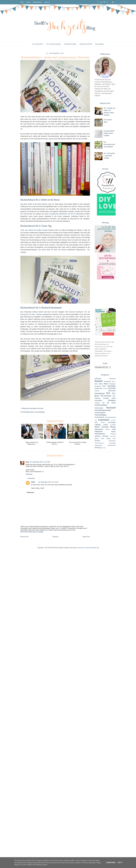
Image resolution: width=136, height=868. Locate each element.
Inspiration (104, 420)
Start (22, 2)
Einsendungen (37, 2)
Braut (106, 384)
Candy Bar (98, 388)
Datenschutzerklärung (61, 530)
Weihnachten (112, 445)
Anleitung (98, 379)
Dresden (106, 398)
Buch (28, 408)
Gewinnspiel (99, 408)
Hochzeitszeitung (110, 417)
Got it (120, 863)
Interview (113, 420)
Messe (113, 427)
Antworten (29, 474)
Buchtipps (33, 408)
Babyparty (113, 379)
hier (54, 221)
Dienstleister (86, 44)
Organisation (99, 429)
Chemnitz (112, 388)
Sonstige (105, 436)
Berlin (96, 384)
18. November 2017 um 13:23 (48, 482)
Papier (113, 432)
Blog (24, 408)
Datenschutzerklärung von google (32, 532)
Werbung (98, 448)
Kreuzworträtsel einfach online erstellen (109, 133)
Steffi (33, 482)
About (28, 2)
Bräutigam (112, 384)
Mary (27, 462)
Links (105, 425)
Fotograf (97, 403)
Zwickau (103, 448)
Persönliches (100, 434)
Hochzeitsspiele (100, 413)
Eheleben (99, 44)
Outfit (114, 429)
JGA (96, 422)
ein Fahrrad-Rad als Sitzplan (31, 214)
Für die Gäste (109, 403)
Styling (108, 439)
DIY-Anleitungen (54, 44)
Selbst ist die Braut (34, 204)
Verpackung (98, 445)
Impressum (81, 548)
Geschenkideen (101, 405)
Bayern (114, 381)
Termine (97, 441)
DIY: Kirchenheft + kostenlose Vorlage (109, 156)
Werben (47, 2)
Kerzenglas (112, 422)
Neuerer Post (24, 537)
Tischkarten (112, 441)
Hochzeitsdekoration (27, 412)
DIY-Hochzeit (38, 44)
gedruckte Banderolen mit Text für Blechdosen (68, 214)
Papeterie (99, 431)
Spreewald (113, 436)
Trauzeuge (112, 443)
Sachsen (98, 436)
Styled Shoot (99, 439)
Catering (105, 388)
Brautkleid (98, 386)
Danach (97, 391)
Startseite (56, 537)
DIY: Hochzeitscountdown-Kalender (109, 144)
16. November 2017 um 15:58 (40, 462)
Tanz (114, 439)
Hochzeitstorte (99, 417)
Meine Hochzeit (102, 427)
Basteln (99, 381)
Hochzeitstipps (40, 412)
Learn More (111, 863)
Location (113, 425)
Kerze (103, 422)
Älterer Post (86, 537)
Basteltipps (107, 381)
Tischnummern (99, 443)
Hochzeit (40, 408)
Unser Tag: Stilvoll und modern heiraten (34, 230)
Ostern (108, 429)
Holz (96, 420)
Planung (113, 434)
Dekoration (112, 391)
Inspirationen (70, 44)
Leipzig (98, 425)
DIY (108, 393)
